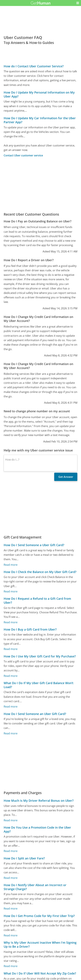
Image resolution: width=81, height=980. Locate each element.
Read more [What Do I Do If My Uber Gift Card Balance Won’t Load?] (11, 707)
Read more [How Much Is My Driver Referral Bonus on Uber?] (11, 820)
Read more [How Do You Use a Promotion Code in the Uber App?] (11, 851)
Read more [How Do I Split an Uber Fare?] (11, 878)
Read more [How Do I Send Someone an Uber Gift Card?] (11, 733)
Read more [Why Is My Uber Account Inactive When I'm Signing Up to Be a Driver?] (11, 966)
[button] (78, 3)
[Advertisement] (40, 185)
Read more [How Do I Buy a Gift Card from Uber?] (11, 649)
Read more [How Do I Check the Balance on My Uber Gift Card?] (11, 591)
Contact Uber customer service (23, 155)
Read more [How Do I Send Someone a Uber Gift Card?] (11, 565)
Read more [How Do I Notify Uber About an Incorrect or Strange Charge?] (11, 909)
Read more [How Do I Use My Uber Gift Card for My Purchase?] (11, 676)
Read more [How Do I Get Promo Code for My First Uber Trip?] (11, 935)
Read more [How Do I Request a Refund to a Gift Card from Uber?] (11, 622)
